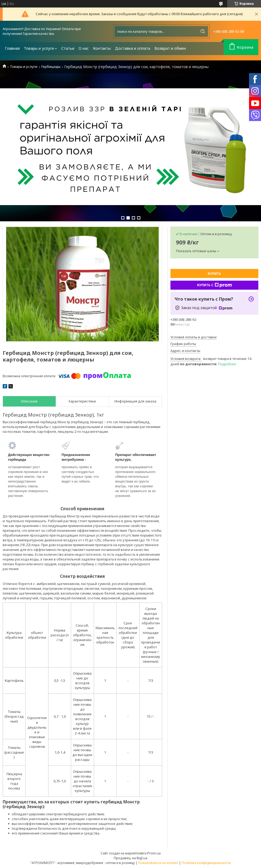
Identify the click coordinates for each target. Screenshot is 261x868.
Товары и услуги (39, 48)
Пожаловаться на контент (158, 863)
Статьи (68, 48)
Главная (12, 48)
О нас (84, 48)
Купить (214, 274)
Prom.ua (154, 853)
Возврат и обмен (170, 48)
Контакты (102, 48)
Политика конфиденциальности (206, 863)
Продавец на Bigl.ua (130, 858)
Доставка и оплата (133, 48)
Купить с (215, 285)
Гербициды (51, 67)
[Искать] (203, 31)
